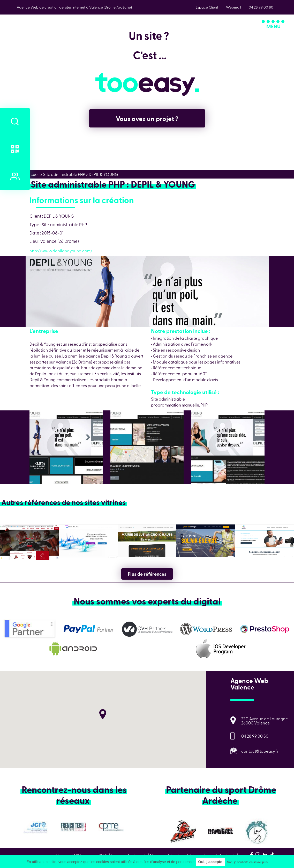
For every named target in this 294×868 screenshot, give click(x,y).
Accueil (33, 174)
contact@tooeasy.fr (260, 751)
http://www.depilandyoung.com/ (61, 251)
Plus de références (147, 574)
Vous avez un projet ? (147, 118)
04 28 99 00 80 (255, 736)
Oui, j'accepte (210, 862)
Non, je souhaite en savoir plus (247, 862)
